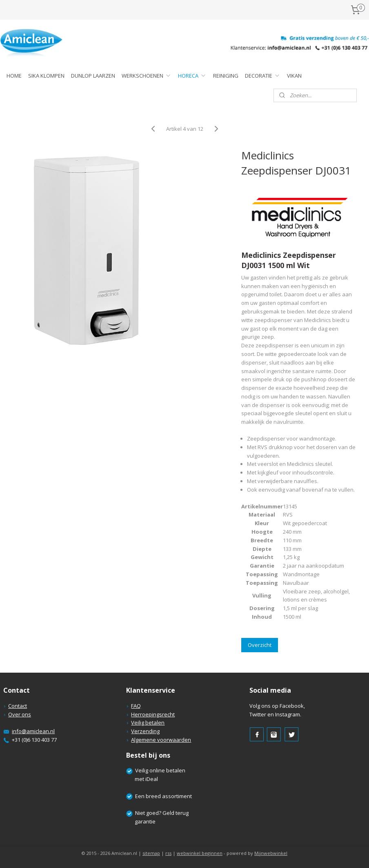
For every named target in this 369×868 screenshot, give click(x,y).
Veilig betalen (148, 723)
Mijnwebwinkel (271, 853)
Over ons (20, 714)
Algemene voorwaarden (161, 740)
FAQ (136, 706)
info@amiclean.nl (33, 731)
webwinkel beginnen (200, 853)
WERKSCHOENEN (147, 76)
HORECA (192, 76)
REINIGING (226, 76)
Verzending (145, 731)
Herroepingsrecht (153, 714)
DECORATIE (263, 76)
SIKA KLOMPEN (46, 76)
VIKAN (294, 76)
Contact (18, 706)
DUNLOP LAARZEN (93, 76)
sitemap (151, 853)
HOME (14, 76)
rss (168, 853)
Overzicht (260, 645)
